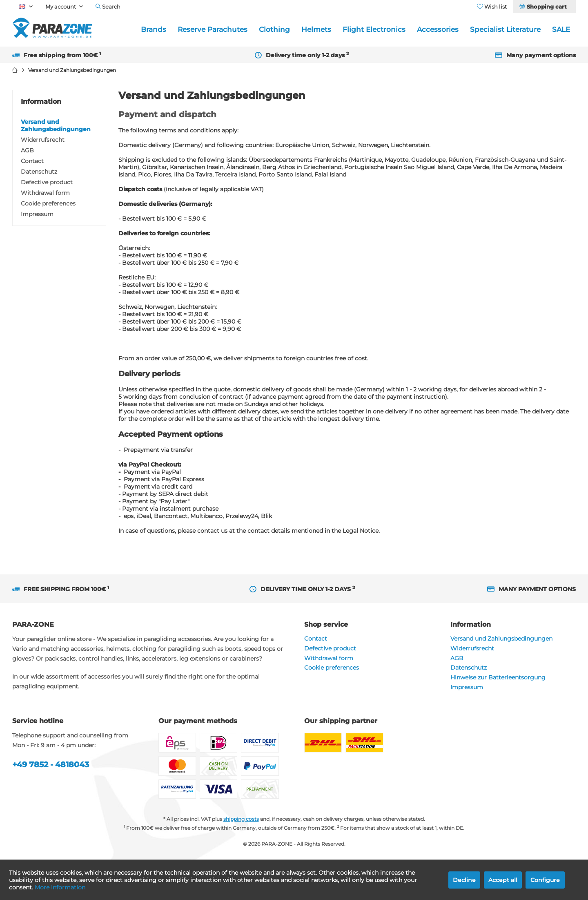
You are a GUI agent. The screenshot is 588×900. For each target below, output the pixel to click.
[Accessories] (438, 30)
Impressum (37, 214)
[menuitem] (544, 7)
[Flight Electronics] (374, 30)
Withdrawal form (45, 193)
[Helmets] (316, 30)
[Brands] (154, 30)
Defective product (47, 182)
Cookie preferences (48, 203)
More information (60, 887)
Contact (32, 161)
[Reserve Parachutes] (213, 30)
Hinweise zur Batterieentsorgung (498, 677)
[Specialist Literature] (505, 30)
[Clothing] (274, 30)
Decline (464, 880)
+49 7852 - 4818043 (51, 765)
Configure (545, 880)
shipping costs (241, 819)
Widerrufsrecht (43, 140)
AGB (27, 150)
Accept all (503, 880)
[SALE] (561, 30)
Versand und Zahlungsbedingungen (56, 125)
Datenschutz (39, 172)
